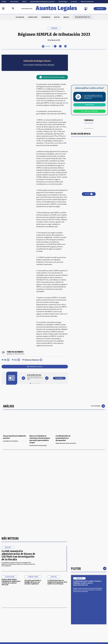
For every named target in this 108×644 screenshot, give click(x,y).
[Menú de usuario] (86, 9)
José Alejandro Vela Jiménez (15, 441)
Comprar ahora (89, 105)
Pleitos (76, 568)
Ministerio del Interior (87, 2)
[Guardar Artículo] (46, 46)
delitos (24, 2)
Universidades (14, 2)
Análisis (9, 406)
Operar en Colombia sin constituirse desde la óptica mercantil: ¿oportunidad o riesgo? (40, 439)
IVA (5, 360)
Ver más (89, 194)
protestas (74, 2)
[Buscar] (13, 9)
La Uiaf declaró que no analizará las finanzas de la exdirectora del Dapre (57, 582)
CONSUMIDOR (46, 17)
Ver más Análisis (98, 406)
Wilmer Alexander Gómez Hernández (67, 443)
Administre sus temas (35, 367)
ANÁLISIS (66, 17)
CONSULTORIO (33, 17)
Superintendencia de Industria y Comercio (43, 2)
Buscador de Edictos (83, 17)
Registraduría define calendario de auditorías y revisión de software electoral (11, 582)
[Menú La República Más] (3, 9)
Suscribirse (100, 9)
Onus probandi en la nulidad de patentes (14, 437)
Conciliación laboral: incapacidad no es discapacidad (63, 438)
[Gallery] (35, 377)
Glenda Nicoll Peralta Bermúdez (41, 445)
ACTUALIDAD (20, 17)
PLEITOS (57, 17)
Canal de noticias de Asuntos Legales (52, 77)
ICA (15, 360)
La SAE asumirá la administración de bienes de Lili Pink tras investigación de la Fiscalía (18, 555)
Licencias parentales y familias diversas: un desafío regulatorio (33, 582)
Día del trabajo (63, 2)
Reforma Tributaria (32, 360)
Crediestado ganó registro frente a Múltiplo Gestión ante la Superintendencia (87, 583)
